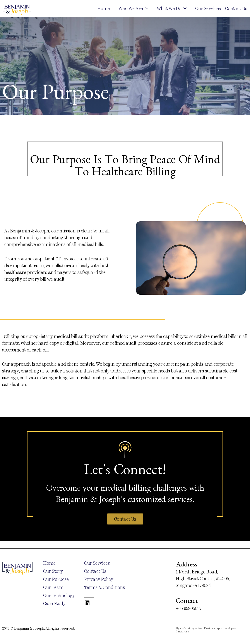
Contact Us (236, 8)
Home (104, 8)
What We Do (172, 8)
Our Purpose (56, 579)
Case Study (54, 604)
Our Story (53, 571)
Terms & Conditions (104, 587)
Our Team (53, 587)
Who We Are (133, 8)
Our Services (208, 8)
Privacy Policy (99, 579)
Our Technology (59, 596)
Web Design (205, 628)
